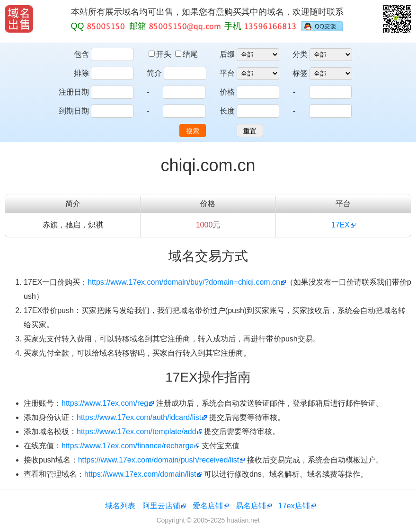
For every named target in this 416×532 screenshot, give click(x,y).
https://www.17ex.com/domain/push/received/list (159, 460)
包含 (81, 54)
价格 (227, 92)
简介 (154, 73)
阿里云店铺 (161, 506)
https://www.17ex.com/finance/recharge (128, 446)
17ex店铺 (294, 506)
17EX (341, 225)
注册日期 (74, 92)
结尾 (186, 54)
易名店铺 (251, 506)
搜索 (193, 131)
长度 (227, 111)
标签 (300, 73)
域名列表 (120, 506)
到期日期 (74, 111)
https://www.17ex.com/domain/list (140, 474)
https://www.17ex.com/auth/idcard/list (139, 417)
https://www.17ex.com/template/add (137, 432)
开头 (161, 54)
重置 (250, 131)
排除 (81, 73)
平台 (227, 73)
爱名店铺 (208, 506)
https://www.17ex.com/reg (105, 403)
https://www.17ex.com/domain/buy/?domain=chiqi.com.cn (184, 282)
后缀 (227, 54)
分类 (300, 54)
